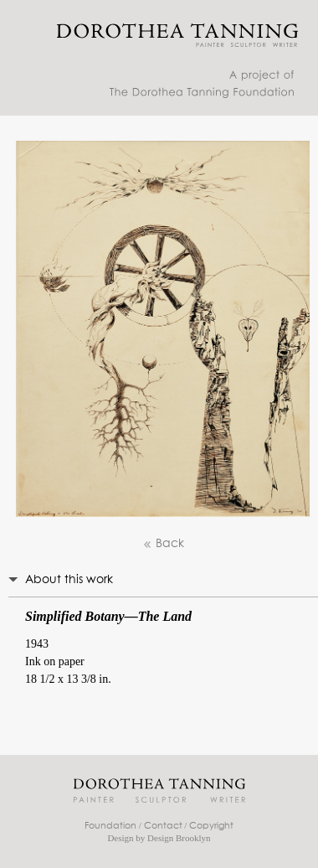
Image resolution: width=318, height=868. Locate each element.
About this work (69, 580)
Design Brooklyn (179, 838)
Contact (163, 826)
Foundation (110, 826)
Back (163, 544)
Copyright (211, 826)
